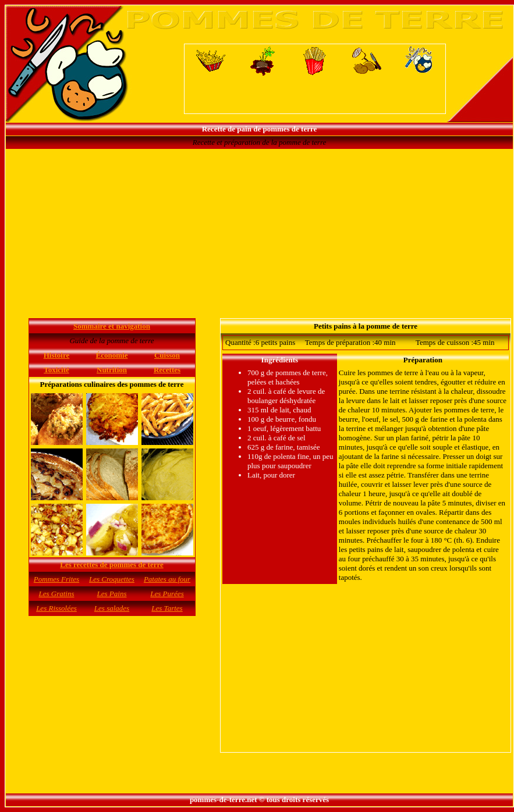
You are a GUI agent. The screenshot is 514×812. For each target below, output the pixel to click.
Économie (112, 355)
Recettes (167, 370)
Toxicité (56, 370)
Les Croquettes (112, 579)
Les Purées (167, 594)
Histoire (57, 355)
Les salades (112, 608)
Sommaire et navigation (112, 326)
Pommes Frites (56, 579)
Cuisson (167, 355)
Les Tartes (167, 608)
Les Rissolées (56, 608)
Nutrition (112, 370)
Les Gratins (56, 594)
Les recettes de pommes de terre (111, 565)
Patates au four (167, 579)
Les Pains (112, 594)
